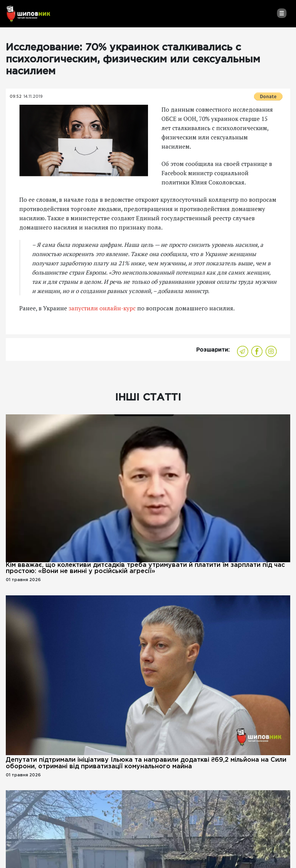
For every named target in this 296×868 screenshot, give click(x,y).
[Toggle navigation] (282, 13)
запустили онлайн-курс (102, 308)
